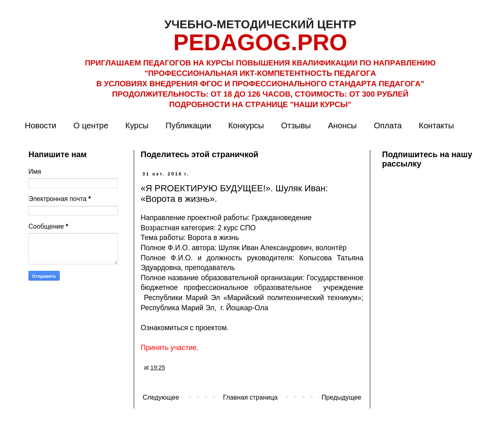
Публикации (188, 125)
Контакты (436, 125)
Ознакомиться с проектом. (185, 328)
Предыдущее (341, 397)
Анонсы (342, 125)
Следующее (161, 397)
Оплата (388, 125)
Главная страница (250, 397)
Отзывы (296, 125)
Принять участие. (170, 348)
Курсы (137, 125)
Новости (40, 125)
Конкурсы (246, 125)
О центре (91, 125)
